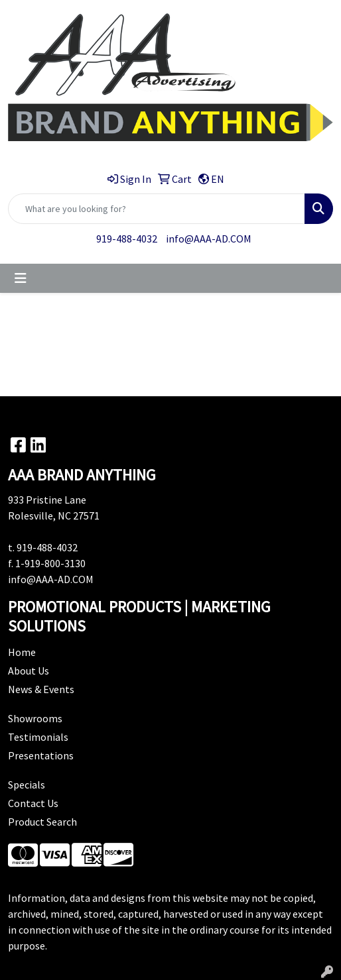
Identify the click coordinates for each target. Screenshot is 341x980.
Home (22, 652)
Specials (27, 785)
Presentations (41, 755)
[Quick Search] (157, 209)
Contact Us (33, 803)
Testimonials (38, 737)
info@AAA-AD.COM (209, 239)
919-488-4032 (127, 239)
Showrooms (35, 718)
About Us (29, 671)
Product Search (42, 822)
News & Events (41, 689)
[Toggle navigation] (21, 278)
